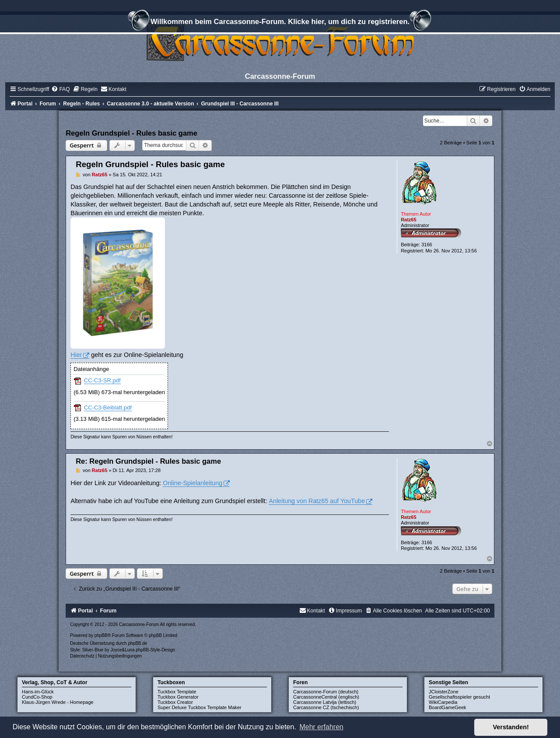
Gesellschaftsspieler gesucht (459, 697)
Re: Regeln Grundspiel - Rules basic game (148, 461)
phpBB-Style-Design (155, 650)
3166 (427, 245)
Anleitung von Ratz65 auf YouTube (317, 501)
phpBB (101, 635)
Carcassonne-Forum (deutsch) (326, 692)
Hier (76, 355)
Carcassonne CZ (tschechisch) (326, 707)
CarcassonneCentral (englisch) (326, 697)
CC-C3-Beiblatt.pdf (108, 407)
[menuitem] (60, 89)
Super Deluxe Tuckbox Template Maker (199, 707)
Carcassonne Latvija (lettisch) (325, 702)
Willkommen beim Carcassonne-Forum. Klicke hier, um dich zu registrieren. (280, 23)
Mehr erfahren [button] (321, 727)
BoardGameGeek (448, 707)
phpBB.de (137, 643)
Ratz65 (408, 220)
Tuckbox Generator (178, 697)
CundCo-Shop (37, 697)
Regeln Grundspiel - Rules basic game (131, 133)
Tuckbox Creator (175, 702)
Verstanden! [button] (511, 727)
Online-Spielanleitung (192, 483)
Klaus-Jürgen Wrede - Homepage (58, 702)
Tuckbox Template (177, 692)
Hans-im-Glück (38, 692)
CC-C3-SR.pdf (102, 380)
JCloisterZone (444, 692)
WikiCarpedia (443, 702)
